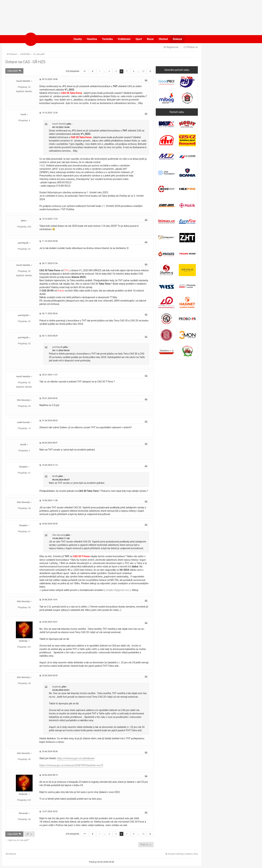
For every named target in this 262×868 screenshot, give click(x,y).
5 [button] (116, 71)
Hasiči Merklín (23, 81)
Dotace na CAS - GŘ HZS (25, 62)
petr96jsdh (23, 243)
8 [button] (134, 71)
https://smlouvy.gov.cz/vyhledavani (76, 758)
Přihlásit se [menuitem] (191, 47)
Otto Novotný (23, 400)
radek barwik (23, 422)
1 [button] (100, 71)
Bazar (150, 39)
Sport (139, 39)
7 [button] (127, 71)
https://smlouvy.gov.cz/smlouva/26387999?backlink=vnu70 (71, 765)
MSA (23, 221)
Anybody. (23, 641)
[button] (85, 71)
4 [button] (109, 71)
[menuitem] (181, 854)
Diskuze (177, 39)
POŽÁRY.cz (42, 39)
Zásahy (78, 39)
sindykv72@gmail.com (117, 590)
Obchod (163, 39)
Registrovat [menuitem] (171, 47)
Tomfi (23, 114)
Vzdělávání (124, 39)
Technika (107, 39)
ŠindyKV (23, 467)
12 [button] (143, 71)
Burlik (23, 445)
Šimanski (23, 813)
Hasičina (92, 39)
